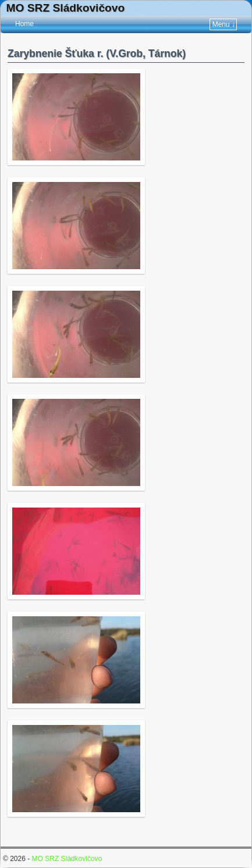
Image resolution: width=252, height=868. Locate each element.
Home (24, 24)
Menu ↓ (224, 24)
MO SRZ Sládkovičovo (66, 8)
